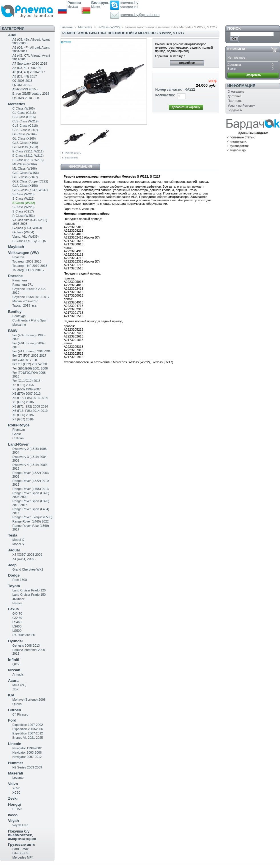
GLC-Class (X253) (25, 147)
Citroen (15, 710)
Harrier (17, 603)
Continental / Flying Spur (29, 320)
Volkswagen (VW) (23, 253)
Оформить (253, 75)
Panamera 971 (23, 285)
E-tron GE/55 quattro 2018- (31, 94)
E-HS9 (17, 809)
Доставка (234, 96)
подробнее (187, 63)
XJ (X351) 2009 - (24, 559)
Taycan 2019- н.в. (25, 305)
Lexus (13, 609)
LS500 (17, 631)
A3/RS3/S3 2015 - (25, 89)
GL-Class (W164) (24, 134)
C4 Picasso (20, 714)
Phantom (19, 430)
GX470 (17, 613)
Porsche (15, 276)
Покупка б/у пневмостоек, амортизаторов (22, 835)
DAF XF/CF (20, 853)
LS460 (17, 622)
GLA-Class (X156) (25, 186)
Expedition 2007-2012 (28, 733)
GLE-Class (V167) (25, 177)
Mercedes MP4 (23, 857)
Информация (80, 166)
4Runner (18, 599)
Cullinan (18, 438)
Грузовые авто (22, 844)
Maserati (16, 773)
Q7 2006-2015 (22, 81)
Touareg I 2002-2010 (27, 261)
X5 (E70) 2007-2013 (26, 394)
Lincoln (15, 744)
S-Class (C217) (23, 211)
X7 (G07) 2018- (23, 419)
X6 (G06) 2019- (23, 415)
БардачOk (235, 110)
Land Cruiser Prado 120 (29, 590)
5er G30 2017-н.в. (25, 360)
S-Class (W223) (23, 207)
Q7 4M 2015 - (22, 85)
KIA (11, 695)
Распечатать (73, 153)
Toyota (14, 586)
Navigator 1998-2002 (27, 748)
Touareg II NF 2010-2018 (30, 266)
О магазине (236, 92)
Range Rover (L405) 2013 (30, 489)
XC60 (16, 792)
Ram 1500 (20, 580)
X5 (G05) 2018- (23, 402)
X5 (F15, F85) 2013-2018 (30, 398)
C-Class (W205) (23, 108)
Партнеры (235, 101)
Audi (12, 35)
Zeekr (13, 798)
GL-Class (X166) (24, 138)
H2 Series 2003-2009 (27, 767)
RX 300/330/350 (24, 635)
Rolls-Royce (19, 425)
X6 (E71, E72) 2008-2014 (30, 406)
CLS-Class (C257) (25, 130)
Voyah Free (20, 825)
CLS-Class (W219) (25, 121)
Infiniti (14, 660)
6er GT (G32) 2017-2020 (30, 364)
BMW (13, 331)
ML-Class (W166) (25, 168)
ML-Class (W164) (25, 164)
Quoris (17, 704)
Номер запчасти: (169, 90)
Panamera (20, 280)
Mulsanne (19, 325)
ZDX (15, 689)
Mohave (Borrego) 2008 (29, 700)
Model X (18, 540)
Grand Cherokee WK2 (28, 569)
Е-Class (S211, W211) (28, 151)
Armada (18, 674)
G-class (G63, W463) (27, 228)
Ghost (16, 434)
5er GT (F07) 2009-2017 (29, 355)
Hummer (16, 763)
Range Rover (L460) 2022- (31, 521)
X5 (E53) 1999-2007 (26, 389)
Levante (18, 778)
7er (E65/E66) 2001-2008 (30, 368)
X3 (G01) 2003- (23, 385)
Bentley (15, 312)
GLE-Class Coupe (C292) (30, 181)
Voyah (13, 821)
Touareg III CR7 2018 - (28, 270)
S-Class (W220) (23, 194)
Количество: (165, 95)
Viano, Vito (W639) (25, 237)
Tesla (13, 535)
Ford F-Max (20, 849)
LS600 (17, 626)
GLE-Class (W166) (25, 173)
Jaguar (14, 550)
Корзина (237, 49)
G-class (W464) (23, 232)
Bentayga (19, 316)
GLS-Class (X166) (25, 143)
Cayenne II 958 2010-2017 (31, 297)
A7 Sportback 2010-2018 (30, 63)
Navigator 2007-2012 (27, 757)
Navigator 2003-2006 (27, 752)
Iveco (13, 815)
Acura (13, 681)
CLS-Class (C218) (25, 126)
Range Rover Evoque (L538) (32, 517)
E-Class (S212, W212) (28, 156)
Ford (12, 720)
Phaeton (18, 257)
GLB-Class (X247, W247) (30, 190)
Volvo (13, 784)
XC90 (16, 788)
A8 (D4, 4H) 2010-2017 (29, 72)
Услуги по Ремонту (241, 106)
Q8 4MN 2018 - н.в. (26, 98)
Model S (18, 544)
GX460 (17, 618)
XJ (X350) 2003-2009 (27, 555)
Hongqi (14, 804)
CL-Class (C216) (24, 117)
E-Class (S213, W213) (28, 160)
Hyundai (15, 641)
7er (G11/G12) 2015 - (27, 381)
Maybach (16, 247)
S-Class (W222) (24, 203)
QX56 (16, 664)
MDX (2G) (19, 685)
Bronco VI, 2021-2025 (28, 738)
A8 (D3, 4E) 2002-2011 (28, 68)
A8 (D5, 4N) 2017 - (25, 76)
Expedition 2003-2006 (28, 729)
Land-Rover (18, 444)
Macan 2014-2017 (25, 301)
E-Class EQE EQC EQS (29, 241)
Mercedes (17, 104)
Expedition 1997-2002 (28, 725)
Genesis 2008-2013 (26, 645)
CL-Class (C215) (24, 113)
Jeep (12, 565)
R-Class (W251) (23, 216)
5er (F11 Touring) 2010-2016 (32, 351)
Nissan (14, 670)
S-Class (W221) (23, 198)
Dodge (14, 575)
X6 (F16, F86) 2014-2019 (30, 411)
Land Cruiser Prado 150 (29, 595)
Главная (67, 27)
